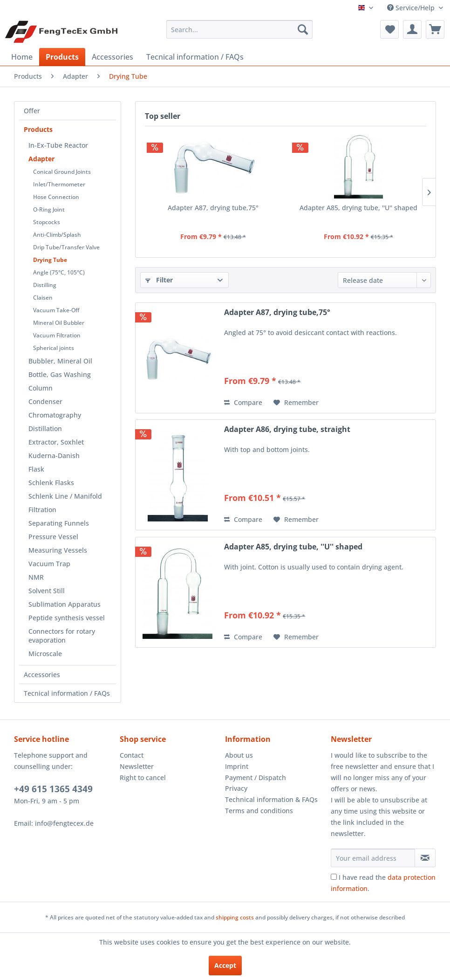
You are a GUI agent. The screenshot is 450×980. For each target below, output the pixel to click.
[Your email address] (373, 858)
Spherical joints (54, 348)
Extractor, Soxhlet (56, 442)
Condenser (45, 401)
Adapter (41, 159)
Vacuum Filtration (57, 335)
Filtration (42, 510)
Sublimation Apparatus (65, 604)
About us (239, 755)
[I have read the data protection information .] (334, 877)
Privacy (236, 788)
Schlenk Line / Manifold (65, 496)
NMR (36, 577)
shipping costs (235, 917)
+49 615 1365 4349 (53, 789)
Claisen (43, 298)
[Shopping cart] (435, 29)
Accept (225, 965)
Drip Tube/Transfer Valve (66, 247)
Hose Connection (56, 197)
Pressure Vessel (53, 537)
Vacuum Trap (49, 564)
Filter (159, 280)
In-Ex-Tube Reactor (58, 145)
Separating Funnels (59, 523)
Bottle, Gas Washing (60, 374)
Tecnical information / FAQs (67, 693)
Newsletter (137, 766)
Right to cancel (143, 778)
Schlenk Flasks (51, 483)
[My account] (412, 29)
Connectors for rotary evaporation (62, 636)
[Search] (303, 29)
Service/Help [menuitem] (412, 8)
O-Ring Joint (49, 209)
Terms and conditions (259, 811)
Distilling (45, 285)
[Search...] (239, 29)
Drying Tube (50, 260)
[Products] (62, 57)
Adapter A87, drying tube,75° (213, 208)
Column (41, 388)
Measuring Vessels (58, 550)
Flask (36, 469)
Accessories (42, 675)
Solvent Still (47, 591)
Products (38, 129)
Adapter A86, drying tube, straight (287, 429)
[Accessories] (112, 57)
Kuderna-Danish (54, 456)
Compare (243, 402)
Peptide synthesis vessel (67, 618)
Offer (32, 111)
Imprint (237, 766)
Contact (132, 755)
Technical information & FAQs (271, 799)
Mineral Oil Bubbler (59, 323)
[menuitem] (239, 29)
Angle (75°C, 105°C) (59, 272)
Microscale (45, 654)
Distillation (45, 428)
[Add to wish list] (296, 403)
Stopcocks (47, 222)
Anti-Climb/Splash (57, 235)
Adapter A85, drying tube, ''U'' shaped (358, 208)
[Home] (22, 57)
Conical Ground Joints (62, 172)
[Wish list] (389, 29)
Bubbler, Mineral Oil (60, 361)
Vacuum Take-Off (56, 310)
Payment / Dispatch (256, 778)
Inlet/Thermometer (59, 184)
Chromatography (55, 415)
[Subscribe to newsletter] (425, 858)
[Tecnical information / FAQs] (195, 57)
